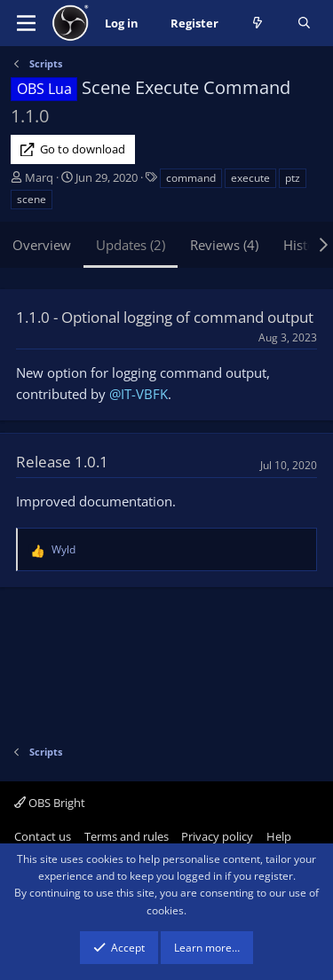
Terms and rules (127, 836)
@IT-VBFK (139, 394)
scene (32, 199)
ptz (293, 178)
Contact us (43, 836)
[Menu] (26, 23)
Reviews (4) (224, 245)
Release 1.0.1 (62, 462)
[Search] (304, 24)
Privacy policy (217, 836)
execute (250, 178)
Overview (42, 245)
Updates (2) (131, 245)
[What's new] (258, 24)
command (191, 178)
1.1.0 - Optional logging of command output (165, 317)
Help (279, 836)
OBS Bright (50, 803)
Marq (39, 177)
